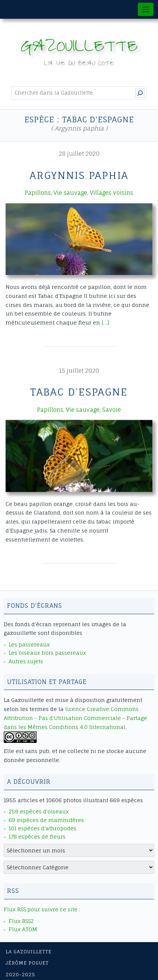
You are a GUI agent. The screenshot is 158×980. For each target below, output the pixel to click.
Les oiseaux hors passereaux (47, 653)
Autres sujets (26, 661)
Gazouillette (79, 49)
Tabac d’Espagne (79, 392)
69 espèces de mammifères (46, 820)
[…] (105, 322)
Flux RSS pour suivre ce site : (42, 909)
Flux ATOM (23, 929)
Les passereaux (29, 644)
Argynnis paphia (79, 175)
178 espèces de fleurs (37, 836)
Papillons (38, 193)
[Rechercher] (140, 93)
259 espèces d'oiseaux (39, 811)
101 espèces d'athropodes (42, 828)
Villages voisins (112, 193)
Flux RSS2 (21, 921)
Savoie (112, 409)
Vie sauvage (70, 193)
